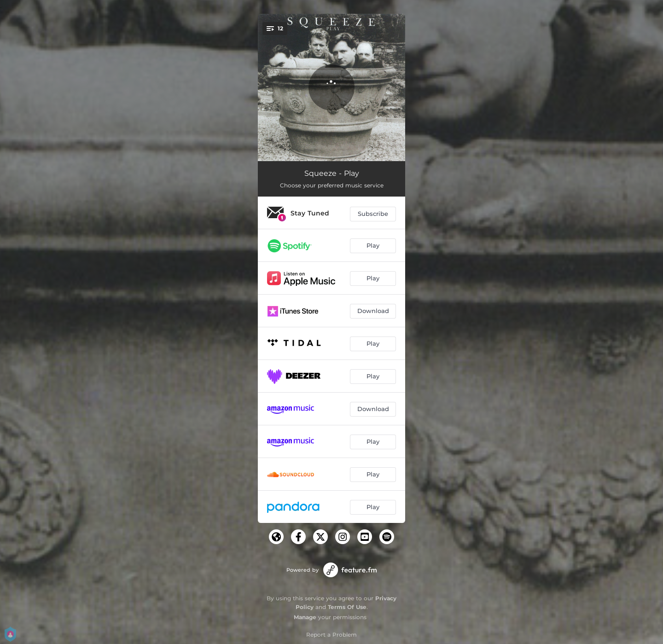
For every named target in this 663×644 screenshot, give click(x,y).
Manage (305, 617)
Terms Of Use (347, 607)
